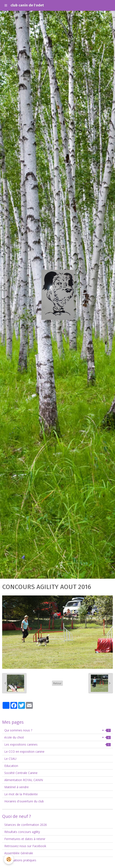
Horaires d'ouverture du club (24, 801)
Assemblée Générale (19, 853)
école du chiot (57, 737)
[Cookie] (9, 859)
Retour (57, 683)
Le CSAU (10, 759)
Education (11, 766)
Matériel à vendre (17, 787)
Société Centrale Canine (21, 773)
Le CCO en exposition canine (24, 752)
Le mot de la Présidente (21, 794)
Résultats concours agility (22, 832)
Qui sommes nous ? (57, 730)
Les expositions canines (57, 744)
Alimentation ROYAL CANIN (24, 780)
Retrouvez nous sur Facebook (25, 846)
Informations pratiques (20, 860)
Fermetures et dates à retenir (25, 839)
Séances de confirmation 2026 (26, 825)
